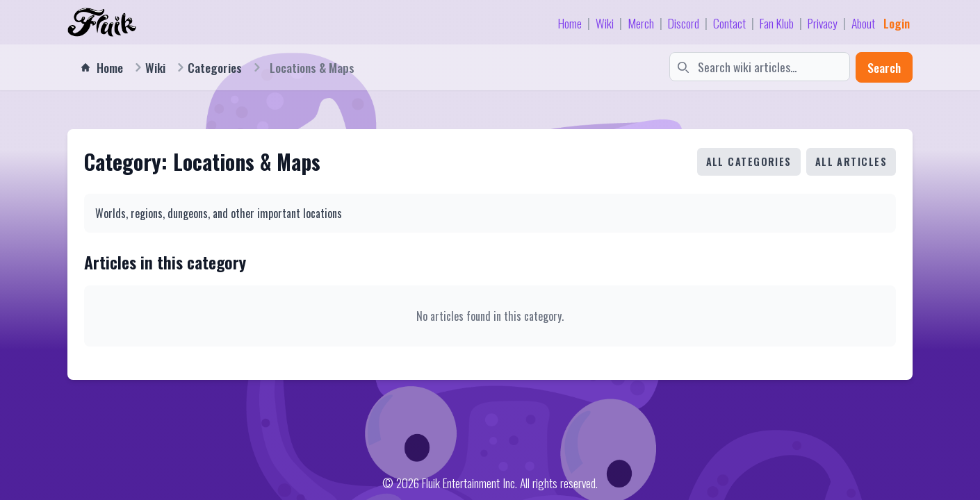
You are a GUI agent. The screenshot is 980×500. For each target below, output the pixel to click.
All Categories (749, 161)
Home (570, 23)
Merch (641, 23)
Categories (215, 67)
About (863, 23)
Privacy (823, 23)
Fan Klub (777, 23)
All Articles (851, 161)
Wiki (605, 23)
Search (884, 67)
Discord (684, 23)
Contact (729, 23)
